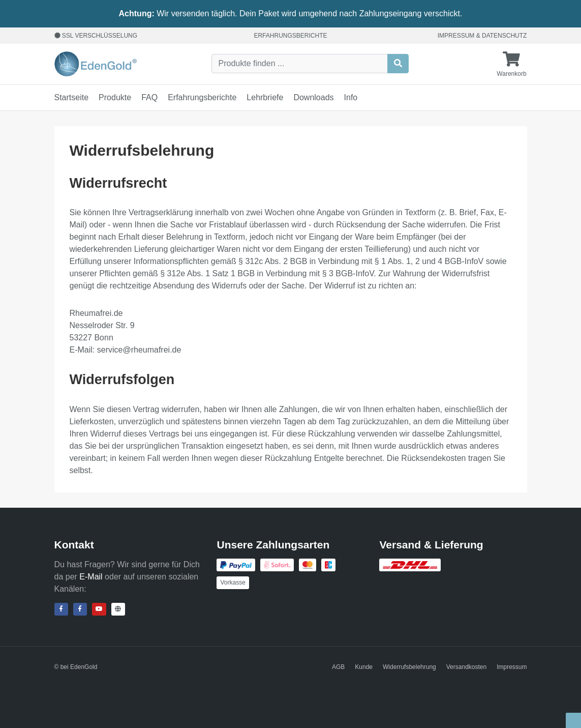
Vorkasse (233, 583)
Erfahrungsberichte (290, 36)
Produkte (115, 97)
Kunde (364, 667)
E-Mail (91, 577)
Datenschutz (504, 36)
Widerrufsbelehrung (409, 667)
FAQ (149, 97)
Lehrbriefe (265, 97)
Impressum (456, 36)
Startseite (72, 97)
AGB (338, 667)
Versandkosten (466, 667)
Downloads (313, 97)
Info (351, 97)
